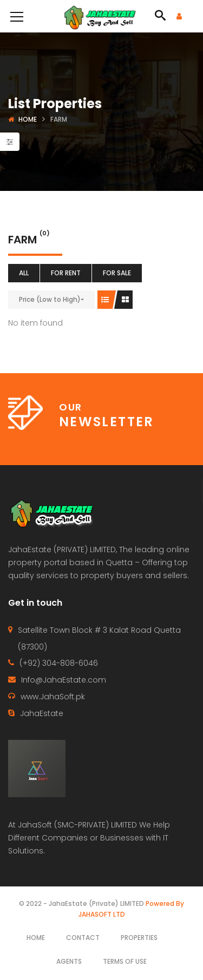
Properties (139, 938)
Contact (83, 938)
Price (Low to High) (50, 299)
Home (28, 119)
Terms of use (125, 961)
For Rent (66, 273)
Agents (69, 961)
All (24, 273)
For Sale (117, 273)
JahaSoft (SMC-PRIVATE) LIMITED (77, 825)
